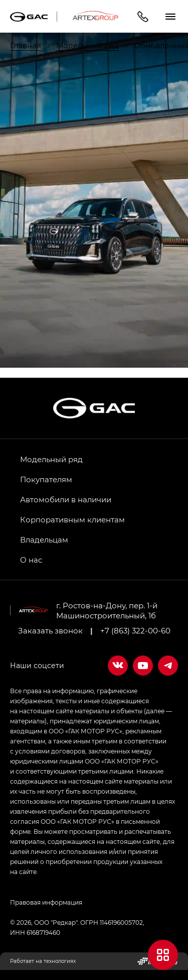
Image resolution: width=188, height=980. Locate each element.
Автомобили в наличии (66, 499)
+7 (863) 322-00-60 (135, 630)
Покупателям (46, 479)
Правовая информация (46, 902)
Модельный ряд (51, 459)
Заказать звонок (50, 630)
